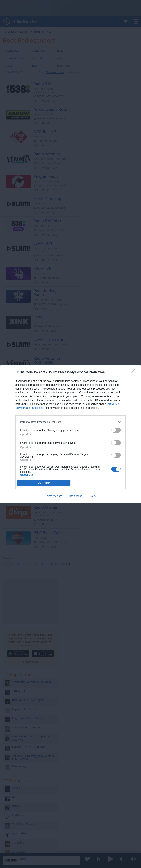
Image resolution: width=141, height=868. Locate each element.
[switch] (116, 430)
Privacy (92, 496)
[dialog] (70, 434)
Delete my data (53, 496)
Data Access (75, 496)
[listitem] (70, 422)
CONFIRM (44, 483)
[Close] (134, 372)
